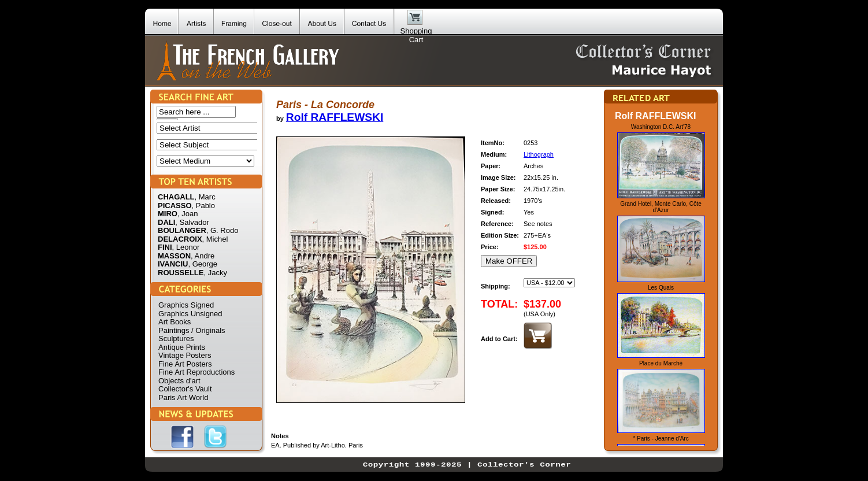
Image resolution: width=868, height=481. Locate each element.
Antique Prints (182, 347)
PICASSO (175, 206)
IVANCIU (173, 264)
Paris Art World (183, 397)
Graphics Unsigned (190, 314)
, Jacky (215, 273)
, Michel (215, 239)
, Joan (188, 214)
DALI (166, 222)
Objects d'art (179, 381)
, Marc (205, 197)
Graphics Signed (186, 305)
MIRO (168, 214)
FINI (165, 247)
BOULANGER (182, 230)
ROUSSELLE (181, 273)
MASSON (174, 256)
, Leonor (186, 247)
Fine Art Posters (185, 364)
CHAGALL (176, 197)
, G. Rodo (222, 230)
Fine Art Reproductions (196, 372)
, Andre (203, 256)
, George (203, 264)
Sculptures (176, 338)
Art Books (175, 322)
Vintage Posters (185, 355)
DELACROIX (180, 239)
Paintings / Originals (192, 330)
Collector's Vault (185, 389)
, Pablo (203, 206)
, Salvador (192, 222)
